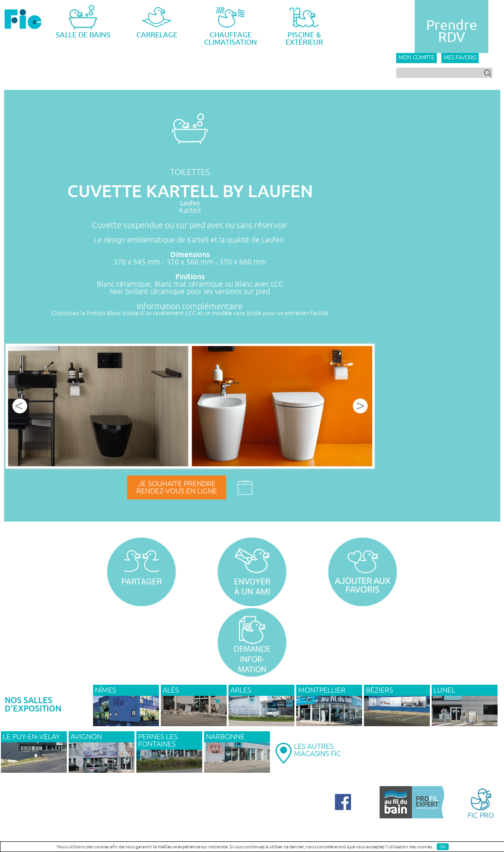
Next (360, 406)
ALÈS (171, 690)
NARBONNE (225, 737)
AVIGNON (86, 737)
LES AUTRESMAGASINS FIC (317, 750)
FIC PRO (481, 803)
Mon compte (416, 58)
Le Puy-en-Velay (31, 737)
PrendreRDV (452, 31)
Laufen (190, 203)
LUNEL (444, 690)
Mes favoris (460, 58)
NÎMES (105, 690)
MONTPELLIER (322, 690)
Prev (20, 406)
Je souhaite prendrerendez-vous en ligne (177, 488)
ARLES (241, 690)
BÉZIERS (379, 690)
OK (443, 847)
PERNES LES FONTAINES (158, 740)
